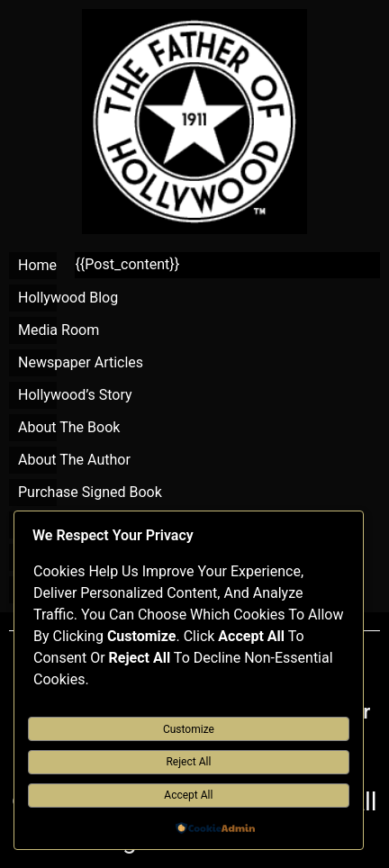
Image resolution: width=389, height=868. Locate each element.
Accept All (188, 795)
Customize (189, 729)
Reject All (188, 762)
